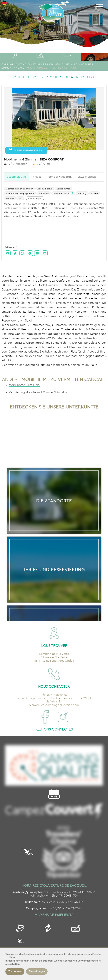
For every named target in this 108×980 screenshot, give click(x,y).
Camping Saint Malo (16, 64)
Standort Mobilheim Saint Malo (55, 64)
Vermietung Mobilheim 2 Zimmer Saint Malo (38, 392)
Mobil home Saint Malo (24, 385)
